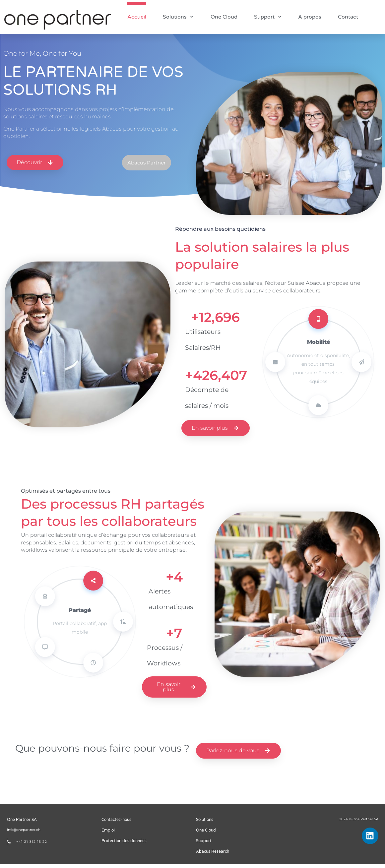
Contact (348, 17)
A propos (310, 17)
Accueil (137, 17)
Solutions (178, 17)
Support (268, 17)
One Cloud (224, 17)
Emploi (108, 834)
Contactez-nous (116, 824)
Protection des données (124, 845)
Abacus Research (213, 855)
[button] (164, 167)
